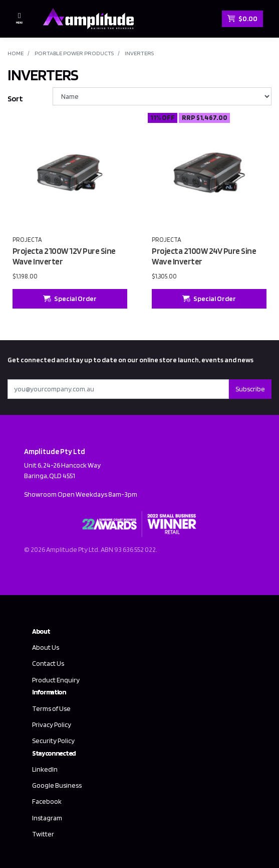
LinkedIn (45, 769)
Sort (15, 99)
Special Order (70, 299)
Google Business (57, 785)
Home (16, 53)
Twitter (43, 834)
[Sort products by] (162, 96)
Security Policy (53, 741)
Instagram (47, 818)
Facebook (47, 801)
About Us (46, 647)
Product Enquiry (56, 680)
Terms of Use (51, 708)
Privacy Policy (52, 725)
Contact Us (48, 663)
